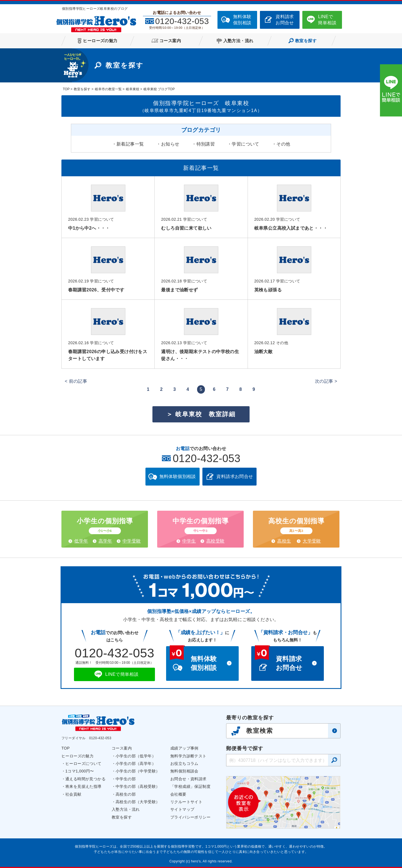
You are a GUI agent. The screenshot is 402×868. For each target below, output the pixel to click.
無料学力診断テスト (188, 756)
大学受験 (312, 541)
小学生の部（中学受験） (138, 771)
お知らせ (170, 144)
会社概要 (178, 794)
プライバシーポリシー (190, 817)
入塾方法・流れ (126, 809)
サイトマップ (182, 809)
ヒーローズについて (83, 764)
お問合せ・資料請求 (188, 779)
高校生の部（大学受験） (138, 802)
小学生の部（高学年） (136, 764)
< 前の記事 (76, 381)
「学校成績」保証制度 (190, 786)
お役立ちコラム (184, 764)
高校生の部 (126, 794)
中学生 (189, 541)
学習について (245, 144)
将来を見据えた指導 (83, 786)
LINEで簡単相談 (327, 20)
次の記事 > (326, 381)
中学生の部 (126, 779)
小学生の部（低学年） (136, 756)
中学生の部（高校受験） (138, 786)
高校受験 (216, 541)
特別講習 (206, 144)
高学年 (105, 541)
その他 (283, 144)
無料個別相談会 (184, 771)
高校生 (284, 541)
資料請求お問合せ (285, 20)
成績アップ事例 (184, 748)
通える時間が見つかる (85, 779)
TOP (66, 748)
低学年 (81, 541)
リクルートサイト (186, 802)
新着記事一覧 (130, 144)
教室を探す (122, 817)
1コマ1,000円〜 (80, 771)
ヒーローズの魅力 (77, 756)
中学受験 (132, 541)
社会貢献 (73, 794)
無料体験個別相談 (242, 20)
